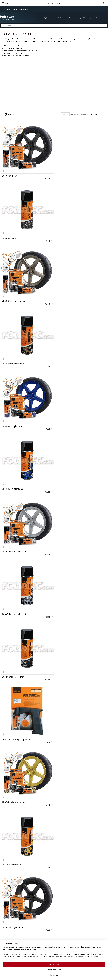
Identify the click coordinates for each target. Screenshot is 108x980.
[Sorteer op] (97, 114)
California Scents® (44, 922)
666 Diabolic (42, 916)
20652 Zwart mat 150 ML (68, 856)
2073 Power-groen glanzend (70, 794)
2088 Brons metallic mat (68, 237)
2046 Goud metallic (66, 484)
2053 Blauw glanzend (67, 299)
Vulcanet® (41, 914)
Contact (4, 914)
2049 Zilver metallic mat (14, 361)
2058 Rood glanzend (66, 732)
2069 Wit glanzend (65, 608)
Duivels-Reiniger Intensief (46, 937)
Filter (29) (10, 114)
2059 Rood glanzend (12, 732)
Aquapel (40, 935)
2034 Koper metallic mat (14, 856)
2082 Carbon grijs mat (13, 423)
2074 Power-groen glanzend (16, 794)
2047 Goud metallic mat (14, 484)
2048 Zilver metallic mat (68, 361)
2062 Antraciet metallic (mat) (17, 670)
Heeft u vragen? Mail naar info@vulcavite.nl (16, 9)
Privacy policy (6, 916)
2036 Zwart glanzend (66, 546)
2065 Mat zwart (64, 175)
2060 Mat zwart (10, 175)
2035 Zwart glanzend (12, 546)
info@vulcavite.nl (83, 924)
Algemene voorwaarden (10, 919)
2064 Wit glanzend (11, 608)
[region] (39, 971)
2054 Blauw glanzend (13, 299)
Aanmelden (7, 954)
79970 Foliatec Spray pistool (70, 423)
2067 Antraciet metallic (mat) (71, 670)
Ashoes (46, 932)
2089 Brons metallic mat (14, 237)
